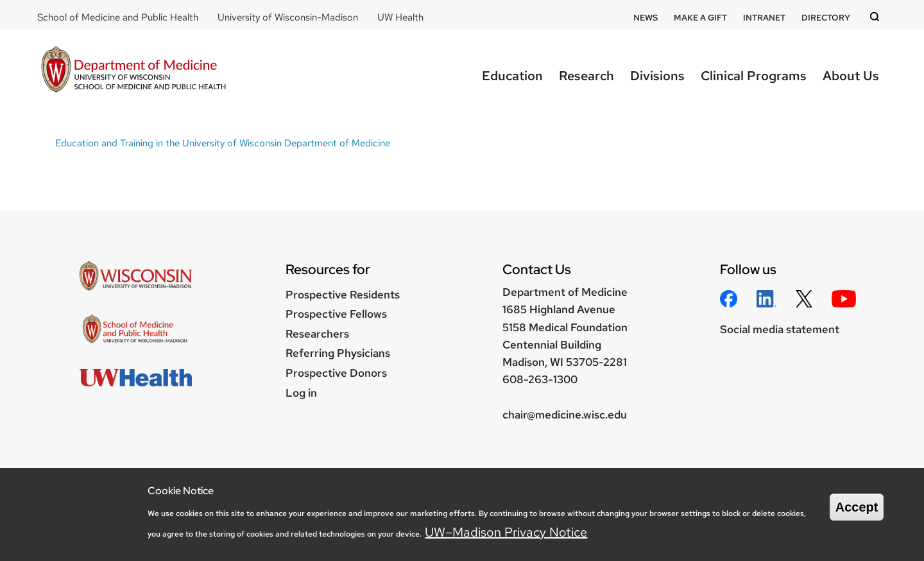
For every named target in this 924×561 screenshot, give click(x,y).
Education (512, 76)
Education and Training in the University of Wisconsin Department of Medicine (223, 143)
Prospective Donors (336, 373)
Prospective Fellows (336, 314)
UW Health (400, 17)
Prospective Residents (343, 295)
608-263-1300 (540, 379)
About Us (851, 76)
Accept (857, 507)
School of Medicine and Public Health (118, 17)
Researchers (317, 334)
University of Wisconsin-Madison (288, 17)
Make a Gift (700, 18)
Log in (301, 393)
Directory (826, 18)
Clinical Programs (754, 76)
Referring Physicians (338, 353)
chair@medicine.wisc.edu (565, 415)
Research (586, 76)
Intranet (764, 18)
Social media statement (780, 329)
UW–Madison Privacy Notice (506, 532)
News (646, 18)
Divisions (657, 76)
